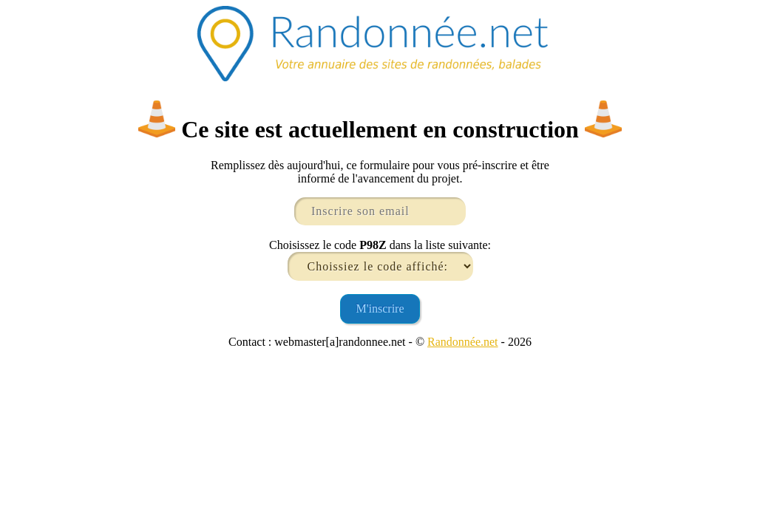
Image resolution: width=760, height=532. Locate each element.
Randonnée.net (463, 342)
